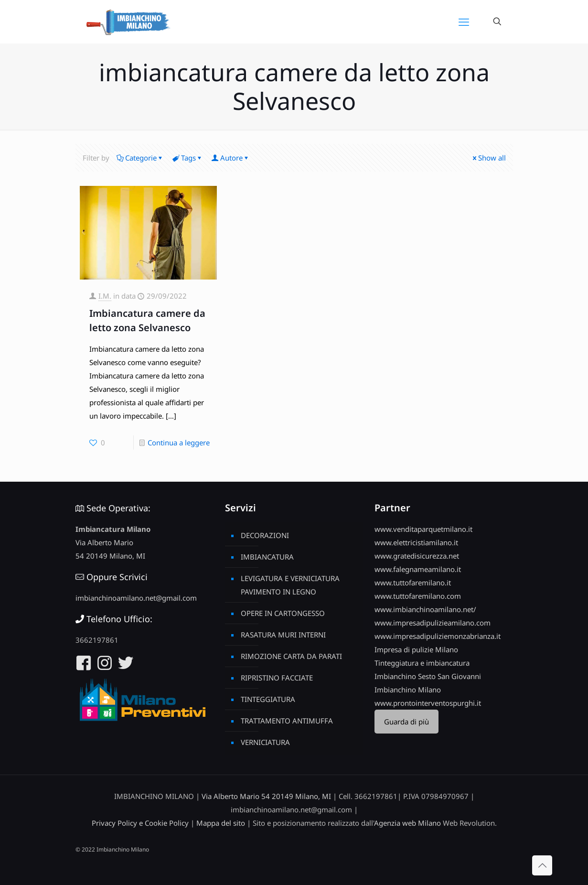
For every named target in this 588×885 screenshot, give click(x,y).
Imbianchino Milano (408, 690)
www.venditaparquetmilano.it (423, 529)
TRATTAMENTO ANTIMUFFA (287, 721)
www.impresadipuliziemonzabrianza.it (438, 636)
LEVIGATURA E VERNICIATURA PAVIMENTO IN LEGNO (290, 585)
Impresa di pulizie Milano (416, 649)
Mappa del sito (221, 823)
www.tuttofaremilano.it (413, 583)
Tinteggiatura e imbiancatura (422, 663)
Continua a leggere (179, 442)
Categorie (140, 158)
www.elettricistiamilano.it (416, 542)
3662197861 (97, 640)
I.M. (105, 296)
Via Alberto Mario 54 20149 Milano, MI (266, 796)
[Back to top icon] (542, 865)
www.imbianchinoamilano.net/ (425, 609)
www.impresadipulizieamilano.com (433, 623)
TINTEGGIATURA (268, 699)
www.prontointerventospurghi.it (428, 703)
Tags (188, 158)
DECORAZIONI (265, 535)
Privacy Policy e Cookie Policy (140, 823)
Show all (488, 158)
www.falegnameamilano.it (418, 569)
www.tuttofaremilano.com (418, 596)
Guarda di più (406, 722)
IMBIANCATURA (267, 557)
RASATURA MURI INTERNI (283, 635)
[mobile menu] (464, 22)
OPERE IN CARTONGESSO (283, 613)
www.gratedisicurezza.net (417, 556)
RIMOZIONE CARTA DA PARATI (291, 656)
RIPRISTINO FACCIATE (277, 678)
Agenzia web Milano (407, 823)
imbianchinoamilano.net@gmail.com (136, 598)
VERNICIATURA (265, 742)
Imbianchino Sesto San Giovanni (428, 676)
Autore (231, 158)
